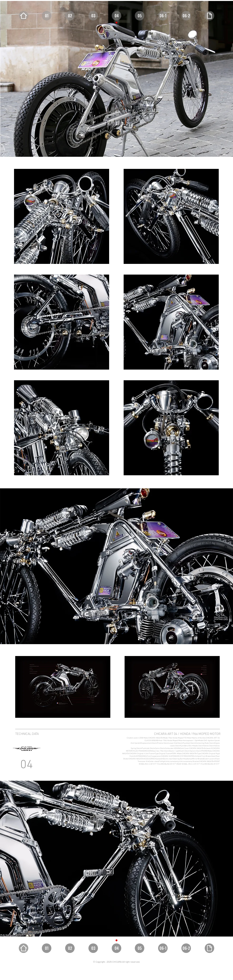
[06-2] (186, 16)
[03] (93, 16)
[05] (140, 16)
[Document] (209, 16)
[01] (47, 16)
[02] (70, 16)
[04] (116, 16)
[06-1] (163, 16)
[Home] (24, 16)
